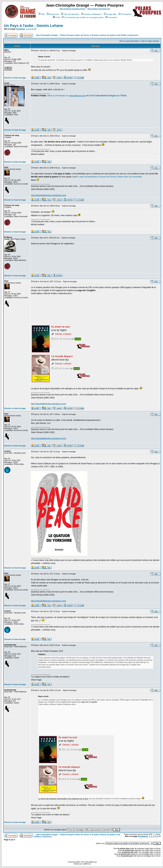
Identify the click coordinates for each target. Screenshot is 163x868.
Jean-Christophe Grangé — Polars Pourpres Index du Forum (62, 35)
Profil (56, 17)
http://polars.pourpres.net (99, 9)
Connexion (111, 17)
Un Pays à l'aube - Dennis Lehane (33, 26)
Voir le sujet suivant (150, 41)
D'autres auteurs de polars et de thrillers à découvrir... (116, 35)
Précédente (20, 29)
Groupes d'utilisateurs (91, 14)
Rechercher (53, 14)
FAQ (42, 14)
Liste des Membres (70, 14)
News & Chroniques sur (58, 96)
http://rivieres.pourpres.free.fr (73, 9)
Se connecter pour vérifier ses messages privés (83, 17)
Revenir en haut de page (15, 78)
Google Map (110, 14)
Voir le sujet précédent (129, 41)
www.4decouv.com (78, 96)
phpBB (77, 862)
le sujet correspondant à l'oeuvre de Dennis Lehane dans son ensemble (109, 177)
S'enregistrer (125, 14)
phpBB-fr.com (87, 864)
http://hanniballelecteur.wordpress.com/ (49, 195)
